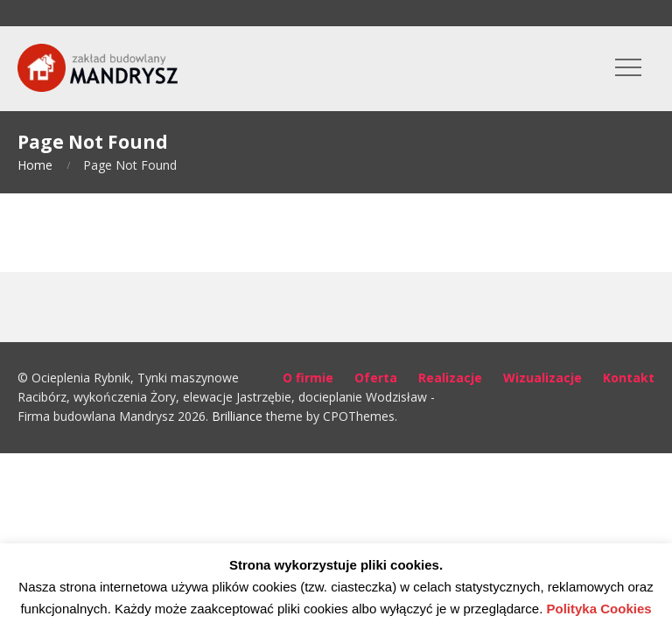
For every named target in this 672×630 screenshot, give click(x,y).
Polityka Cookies (599, 609)
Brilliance (237, 416)
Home (35, 165)
